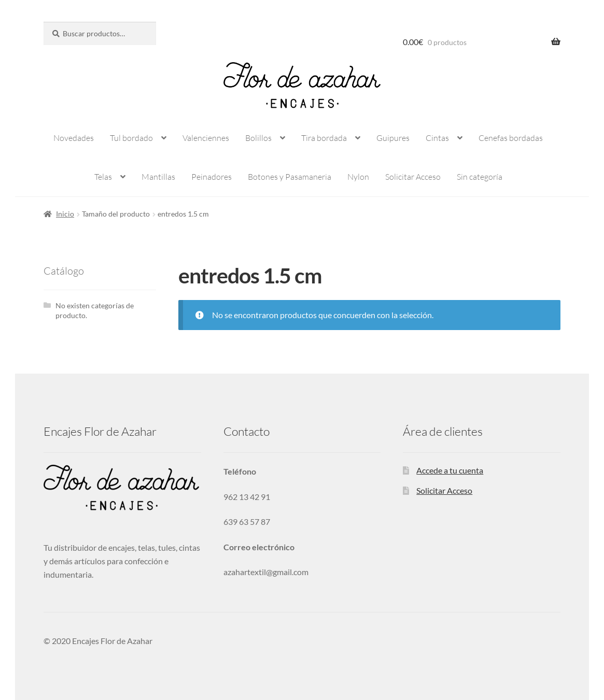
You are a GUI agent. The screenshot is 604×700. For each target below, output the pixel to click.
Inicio (65, 214)
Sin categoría (480, 177)
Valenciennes (206, 138)
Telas (103, 177)
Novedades (74, 138)
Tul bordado (131, 138)
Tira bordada (324, 138)
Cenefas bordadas (511, 138)
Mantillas (158, 177)
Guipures (393, 138)
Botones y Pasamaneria (290, 177)
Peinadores (212, 177)
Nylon (358, 177)
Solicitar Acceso (413, 177)
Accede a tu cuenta (450, 470)
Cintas (437, 138)
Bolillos (258, 138)
